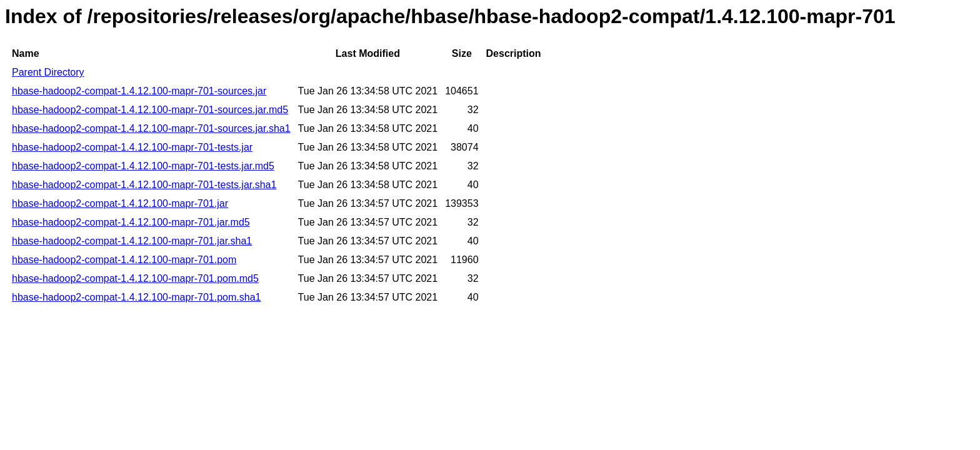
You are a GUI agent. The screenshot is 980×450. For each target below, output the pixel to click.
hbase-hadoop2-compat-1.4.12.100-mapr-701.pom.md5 (135, 278)
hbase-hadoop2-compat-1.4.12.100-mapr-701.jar (120, 203)
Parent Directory (48, 72)
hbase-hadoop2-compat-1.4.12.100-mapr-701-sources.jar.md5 (150, 110)
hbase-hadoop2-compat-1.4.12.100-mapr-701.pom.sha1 (136, 297)
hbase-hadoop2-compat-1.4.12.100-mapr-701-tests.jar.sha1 (144, 185)
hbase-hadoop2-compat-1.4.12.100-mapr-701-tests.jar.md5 (143, 166)
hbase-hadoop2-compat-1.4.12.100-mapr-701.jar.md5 (131, 222)
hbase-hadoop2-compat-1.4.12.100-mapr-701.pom (124, 260)
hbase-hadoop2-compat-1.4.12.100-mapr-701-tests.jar (132, 147)
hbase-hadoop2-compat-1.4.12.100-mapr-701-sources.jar (139, 91)
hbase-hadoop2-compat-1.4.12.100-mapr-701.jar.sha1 (132, 241)
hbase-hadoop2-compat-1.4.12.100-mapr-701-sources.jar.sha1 (151, 128)
